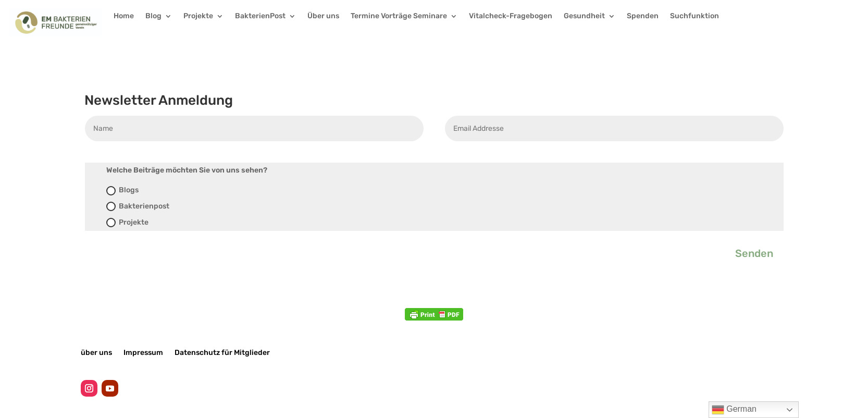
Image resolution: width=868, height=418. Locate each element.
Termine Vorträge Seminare (399, 16)
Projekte (198, 16)
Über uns (323, 16)
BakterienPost (260, 16)
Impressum (143, 352)
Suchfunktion (695, 16)
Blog (153, 16)
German (734, 410)
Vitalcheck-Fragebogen (511, 16)
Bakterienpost (138, 206)
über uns (96, 352)
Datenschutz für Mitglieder (222, 352)
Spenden (643, 16)
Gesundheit (584, 16)
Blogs (122, 190)
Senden (754, 253)
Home (124, 16)
